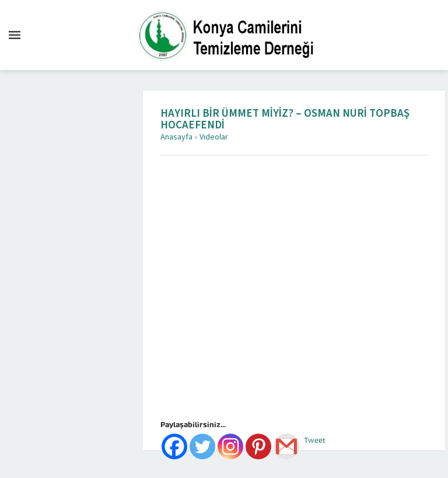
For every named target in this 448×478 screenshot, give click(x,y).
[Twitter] (202, 446)
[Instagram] (230, 446)
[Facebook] (174, 446)
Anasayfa (176, 137)
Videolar (214, 137)
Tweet (315, 440)
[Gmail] (286, 446)
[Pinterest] (258, 446)
